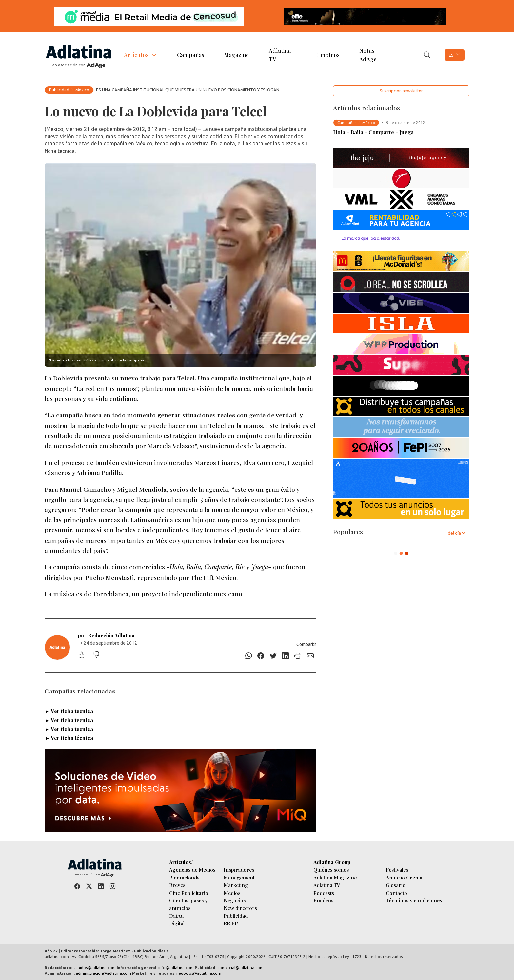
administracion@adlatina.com (103, 973)
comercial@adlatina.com (240, 967)
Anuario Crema (404, 877)
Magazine (236, 55)
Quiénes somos (331, 869)
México (82, 90)
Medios (232, 893)
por (106, 635)
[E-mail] (310, 656)
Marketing (236, 885)
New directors (240, 908)
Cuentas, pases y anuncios (188, 904)
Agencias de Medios (192, 869)
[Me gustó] (85, 655)
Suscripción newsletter (401, 91)
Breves (177, 885)
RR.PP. (231, 923)
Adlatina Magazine (335, 877)
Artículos (136, 55)
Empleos (328, 55)
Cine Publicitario (189, 893)
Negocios (235, 900)
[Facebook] (261, 656)
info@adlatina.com (176, 967)
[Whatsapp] (248, 656)
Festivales (397, 869)
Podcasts (324, 893)
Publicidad (59, 90)
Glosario (396, 885)
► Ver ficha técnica (69, 711)
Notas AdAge (368, 55)
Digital (177, 923)
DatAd (176, 916)
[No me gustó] (100, 655)
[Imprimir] (298, 656)
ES (451, 55)
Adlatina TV (280, 55)
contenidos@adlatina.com (91, 967)
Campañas (191, 55)
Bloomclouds (184, 877)
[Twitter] (273, 656)
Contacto (396, 893)
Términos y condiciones (414, 900)
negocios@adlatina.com (199, 973)
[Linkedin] (286, 656)
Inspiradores (239, 869)
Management (239, 877)
